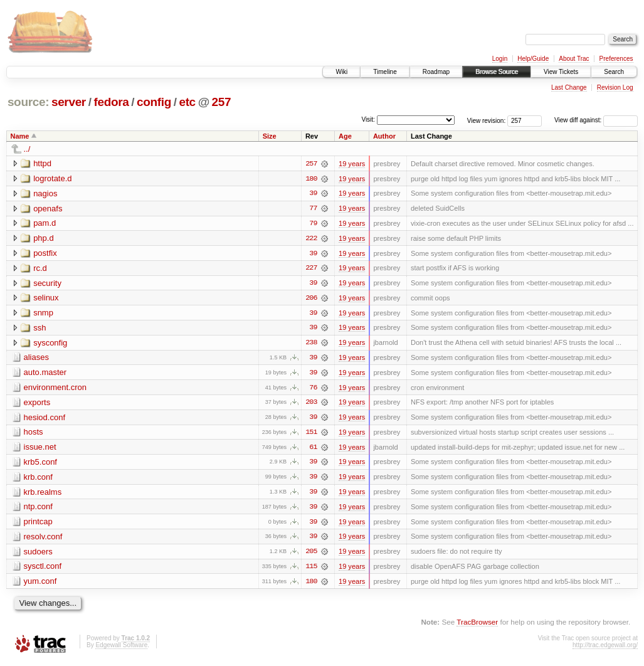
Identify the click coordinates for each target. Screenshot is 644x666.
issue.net (40, 449)
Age (345, 136)
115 (311, 570)
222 (311, 239)
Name (20, 136)
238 (311, 344)
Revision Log (615, 87)
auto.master (45, 374)
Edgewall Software (121, 649)
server (69, 102)
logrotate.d (52, 178)
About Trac (574, 59)
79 (313, 224)
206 (311, 299)
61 (313, 450)
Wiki (341, 72)
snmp (43, 314)
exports (37, 404)
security (47, 284)
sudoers (38, 555)
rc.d (40, 269)
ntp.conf (38, 510)
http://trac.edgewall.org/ (605, 649)
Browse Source (497, 72)
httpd (42, 163)
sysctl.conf (43, 570)
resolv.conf (43, 540)
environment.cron (55, 389)
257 (222, 102)
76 (313, 389)
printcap (38, 525)
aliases (36, 359)
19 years (352, 164)
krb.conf (38, 479)
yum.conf (40, 585)
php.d (44, 239)
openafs (48, 209)
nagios (45, 193)
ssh (40, 329)
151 (311, 435)
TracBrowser (477, 626)
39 (313, 194)
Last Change (569, 87)
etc (187, 102)
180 (311, 179)
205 (311, 555)
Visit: (368, 119)
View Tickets (561, 72)
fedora (111, 102)
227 (311, 269)
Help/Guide (533, 59)
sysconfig (50, 344)
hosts (34, 434)
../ (27, 149)
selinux (46, 299)
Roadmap (436, 72)
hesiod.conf (45, 419)
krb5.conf (40, 464)
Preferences (616, 59)
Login (500, 59)
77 (313, 209)
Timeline (385, 72)
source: (28, 102)
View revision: (487, 120)
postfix (45, 254)
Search (614, 72)
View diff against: (596, 120)
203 (311, 404)
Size (270, 136)
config (154, 102)
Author (384, 136)
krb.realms (43, 494)
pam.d (45, 224)
